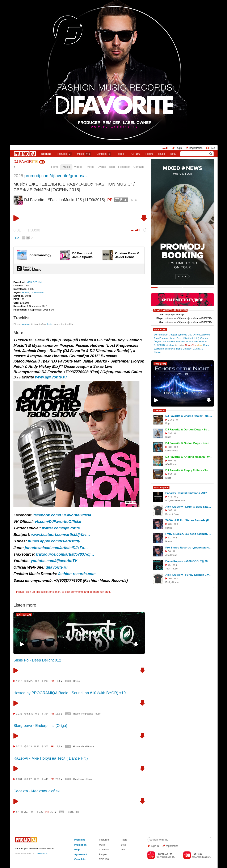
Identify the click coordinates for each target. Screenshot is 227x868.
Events (102, 167)
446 (46, 779)
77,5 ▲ (121, 200)
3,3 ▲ (53, 812)
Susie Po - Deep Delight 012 (37, 660)
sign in (56, 592)
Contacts (139, 167)
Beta (173, 154)
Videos (78, 167)
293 (170, 433)
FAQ (212, 148)
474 (170, 497)
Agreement (81, 854)
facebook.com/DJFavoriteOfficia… (64, 515)
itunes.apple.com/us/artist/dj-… (56, 541)
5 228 (19, 746)
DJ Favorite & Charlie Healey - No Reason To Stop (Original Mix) (189, 416)
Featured (64, 154)
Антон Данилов (202, 335)
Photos (90, 167)
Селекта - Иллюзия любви (36, 791)
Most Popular (161, 487)
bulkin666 (170, 349)
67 (17, 812)
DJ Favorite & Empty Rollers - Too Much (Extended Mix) (189, 470)
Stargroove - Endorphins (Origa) (40, 726)
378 (46, 746)
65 (169, 565)
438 (170, 447)
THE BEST (160, 411)
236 (170, 524)
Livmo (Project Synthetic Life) (184, 338)
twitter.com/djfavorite (61, 528)
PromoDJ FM (164, 854)
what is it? (43, 853)
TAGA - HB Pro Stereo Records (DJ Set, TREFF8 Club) (189, 520)
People (120, 154)
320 (68, 681)
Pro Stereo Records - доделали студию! (189, 548)
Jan (164, 342)
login (50, 324)
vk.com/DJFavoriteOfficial (58, 522)
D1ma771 (198, 349)
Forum (149, 154)
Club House (37, 292)
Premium (80, 840)
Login (179, 148)
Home (55, 167)
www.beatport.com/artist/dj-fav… (61, 535)
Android (163, 857)
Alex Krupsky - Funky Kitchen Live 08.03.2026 (189, 575)
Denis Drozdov (184, 349)
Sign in (155, 846)
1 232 (19, 714)
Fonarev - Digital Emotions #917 (186, 493)
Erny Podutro (161, 338)
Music (84, 154)
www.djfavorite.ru (51, 377)
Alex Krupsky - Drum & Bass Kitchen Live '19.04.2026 (189, 507)
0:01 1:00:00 (27, 230)
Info (123, 849)
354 (46, 714)
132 (41, 812)
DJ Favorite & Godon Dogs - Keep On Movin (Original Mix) (189, 443)
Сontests (104, 154)
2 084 (19, 779)
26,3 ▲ (59, 779)
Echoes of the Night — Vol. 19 (182, 393)
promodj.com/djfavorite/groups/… (56, 176)
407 (170, 461)
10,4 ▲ (59, 681)
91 (169, 538)
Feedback (124, 167)
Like (16, 238)
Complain (80, 859)
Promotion (80, 845)
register (26, 324)
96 (169, 551)
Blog (112, 167)
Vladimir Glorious (176, 342)
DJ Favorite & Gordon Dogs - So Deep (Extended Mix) (189, 429)
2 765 (171, 420)
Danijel (157, 352)
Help (77, 849)
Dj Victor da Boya (195, 342)
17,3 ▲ (59, 746)
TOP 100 (135, 154)
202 (46, 681)
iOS (173, 857)
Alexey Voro (193, 345)
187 (170, 510)
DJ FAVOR (26, 162)
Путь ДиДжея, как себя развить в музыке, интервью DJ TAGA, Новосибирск (189, 534)
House (26, 292)
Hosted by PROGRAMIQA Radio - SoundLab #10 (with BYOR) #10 (70, 693)
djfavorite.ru (56, 567)
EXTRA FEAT (24, 615)
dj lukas (170, 345)
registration (172, 846)
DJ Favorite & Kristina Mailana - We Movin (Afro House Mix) (189, 457)
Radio (162, 154)
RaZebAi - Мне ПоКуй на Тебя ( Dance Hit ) (51, 758)
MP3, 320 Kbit (34, 282)
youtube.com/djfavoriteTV (54, 561)
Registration (196, 148)
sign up (30, 592)
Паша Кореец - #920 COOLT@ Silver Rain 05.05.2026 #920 (189, 561)
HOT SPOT (160, 364)
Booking (46, 154)
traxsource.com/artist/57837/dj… (65, 554)
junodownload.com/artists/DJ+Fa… (56, 548)
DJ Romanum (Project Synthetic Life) (173, 335)
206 (170, 578)
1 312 (19, 681)
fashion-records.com (77, 574)
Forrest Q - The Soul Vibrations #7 (79, 637)
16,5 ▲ (59, 714)
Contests (104, 849)
